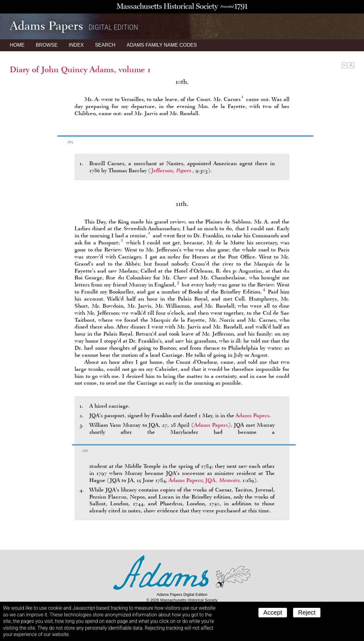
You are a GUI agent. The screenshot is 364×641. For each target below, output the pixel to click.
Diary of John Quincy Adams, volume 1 (80, 69)
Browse (46, 45)
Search (105, 45)
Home (17, 45)
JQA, (224, 480)
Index (76, 45)
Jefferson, (172, 170)
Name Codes (162, 45)
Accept (273, 612)
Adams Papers (252, 415)
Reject (307, 612)
